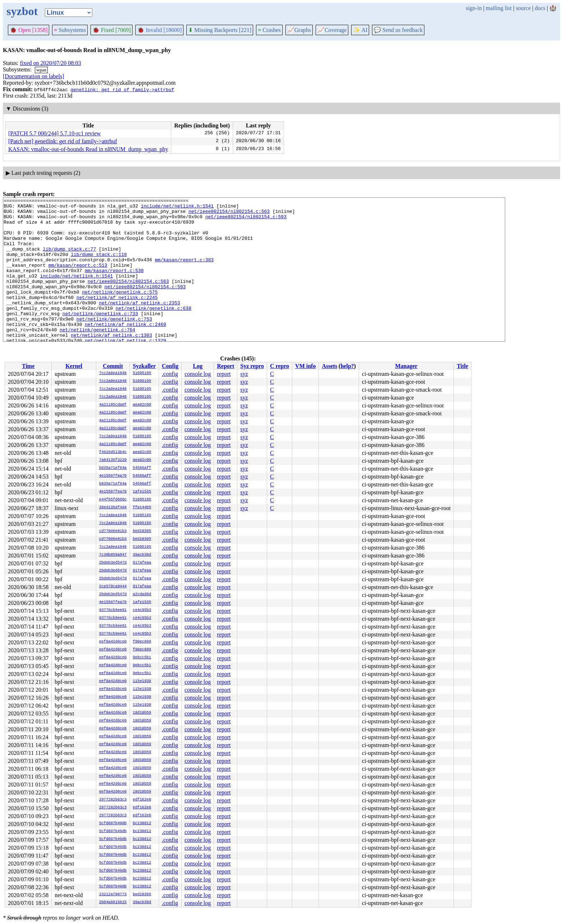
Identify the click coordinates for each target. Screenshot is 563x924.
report (224, 374)
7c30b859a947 (113, 555)
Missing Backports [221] (220, 30)
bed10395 (142, 531)
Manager (406, 366)
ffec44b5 (142, 508)
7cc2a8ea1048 (113, 373)
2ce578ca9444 (113, 587)
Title (462, 366)
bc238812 (142, 823)
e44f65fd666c (113, 500)
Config (170, 366)
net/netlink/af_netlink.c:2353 (139, 324)
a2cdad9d (142, 594)
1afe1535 (142, 492)
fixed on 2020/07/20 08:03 (51, 63)
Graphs (299, 30)
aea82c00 (142, 405)
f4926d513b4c (113, 452)
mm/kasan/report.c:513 (78, 279)
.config (170, 374)
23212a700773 (113, 895)
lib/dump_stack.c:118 (99, 266)
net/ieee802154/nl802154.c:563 (229, 214)
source (524, 8)
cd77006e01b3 (113, 531)
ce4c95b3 (142, 610)
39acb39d (142, 555)
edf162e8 (142, 800)
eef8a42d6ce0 (113, 642)
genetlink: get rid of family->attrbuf (122, 89)
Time (28, 366)
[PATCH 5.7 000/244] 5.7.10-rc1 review (55, 133)
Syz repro (252, 366)
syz (244, 374)
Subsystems (70, 30)
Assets (329, 366)
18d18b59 (142, 713)
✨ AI (360, 30)
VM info (305, 366)
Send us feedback (398, 30)
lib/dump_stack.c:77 (69, 260)
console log (198, 374)
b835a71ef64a (113, 468)
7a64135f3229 (113, 460)
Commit (113, 366)
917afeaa (142, 563)
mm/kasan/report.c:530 (114, 285)
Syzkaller (144, 366)
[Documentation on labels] (34, 76)
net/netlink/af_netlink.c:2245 (117, 318)
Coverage (332, 30)
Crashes (269, 30)
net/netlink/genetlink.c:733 (100, 337)
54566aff (142, 468)
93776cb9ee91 (113, 610)
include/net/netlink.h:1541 (177, 208)
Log (198, 366)
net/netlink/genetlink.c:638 (153, 331)
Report (225, 366)
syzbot (22, 11)
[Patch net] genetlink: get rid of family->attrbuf (63, 141)
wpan (41, 70)
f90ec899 (142, 642)
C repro (280, 366)
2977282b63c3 (113, 800)
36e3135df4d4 (113, 508)
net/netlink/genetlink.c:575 (120, 311)
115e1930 (142, 681)
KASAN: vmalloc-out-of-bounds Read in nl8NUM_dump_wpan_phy (88, 149)
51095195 (142, 373)
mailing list (499, 8)
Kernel (74, 366)
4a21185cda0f (113, 405)
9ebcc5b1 (142, 658)
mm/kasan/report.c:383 (184, 272)
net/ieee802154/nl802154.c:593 (246, 221)
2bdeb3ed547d (113, 563)
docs (540, 8)
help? (347, 366)
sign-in (474, 8)
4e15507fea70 (113, 476)
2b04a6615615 (113, 902)
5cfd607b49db (113, 823)
